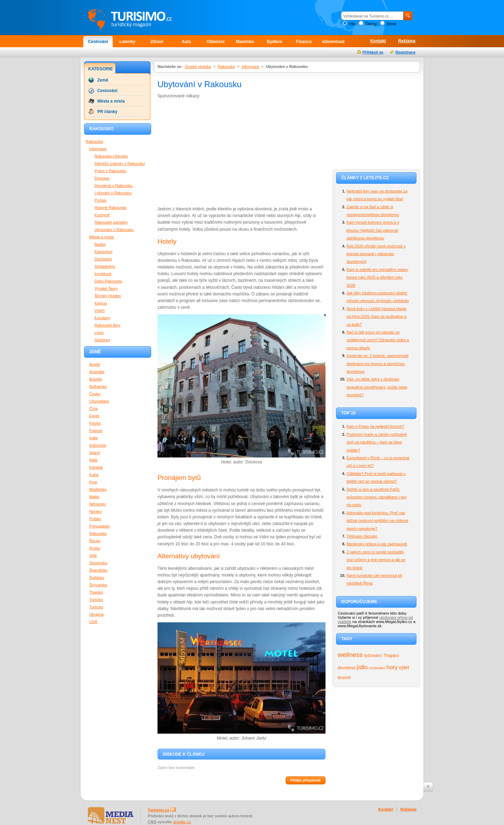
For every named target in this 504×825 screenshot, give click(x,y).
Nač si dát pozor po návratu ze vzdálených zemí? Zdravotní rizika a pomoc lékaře (378, 340)
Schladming (105, 266)
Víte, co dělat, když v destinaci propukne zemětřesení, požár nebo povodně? (377, 387)
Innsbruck (103, 274)
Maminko (245, 42)
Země (391, 24)
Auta (186, 42)
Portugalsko (100, 526)
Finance (304, 42)
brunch (344, 678)
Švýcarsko (98, 585)
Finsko (95, 423)
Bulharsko (98, 386)
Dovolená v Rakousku (114, 186)
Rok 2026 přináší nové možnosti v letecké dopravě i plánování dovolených (376, 254)
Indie (93, 438)
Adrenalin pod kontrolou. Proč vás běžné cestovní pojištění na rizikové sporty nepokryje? (377, 521)
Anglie (95, 364)
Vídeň (100, 310)
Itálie (93, 460)
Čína (93, 408)
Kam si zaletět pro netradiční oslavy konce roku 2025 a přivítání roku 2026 (377, 277)
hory (392, 667)
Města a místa (111, 101)
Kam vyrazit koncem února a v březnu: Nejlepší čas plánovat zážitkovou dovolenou (373, 230)
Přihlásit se (373, 52)
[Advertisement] (216, 152)
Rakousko (226, 67)
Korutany (102, 318)
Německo (97, 504)
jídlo (362, 667)
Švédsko (97, 578)
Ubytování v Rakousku (114, 230)
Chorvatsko (99, 401)
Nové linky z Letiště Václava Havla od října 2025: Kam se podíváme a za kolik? (376, 317)
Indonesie (98, 445)
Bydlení (274, 42)
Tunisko (96, 600)
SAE (93, 555)
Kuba (94, 475)
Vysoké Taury (106, 288)
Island (94, 453)
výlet (404, 667)
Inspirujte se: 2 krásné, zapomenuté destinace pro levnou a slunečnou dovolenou (377, 363)
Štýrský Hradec (108, 296)
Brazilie (96, 379)
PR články (107, 112)
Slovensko (98, 563)
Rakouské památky (111, 222)
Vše (352, 24)
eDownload (333, 42)
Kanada (96, 467)
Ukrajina (96, 614)
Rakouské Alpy (107, 325)
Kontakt (378, 41)
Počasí (100, 200)
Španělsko (98, 570)
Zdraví (157, 42)
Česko (95, 394)
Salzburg (102, 340)
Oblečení (216, 42)
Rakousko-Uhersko (111, 156)
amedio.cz (182, 822)
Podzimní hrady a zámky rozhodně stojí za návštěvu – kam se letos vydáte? (377, 442)
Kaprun (101, 303)
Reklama (407, 41)
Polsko (95, 519)
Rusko (95, 548)
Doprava (102, 178)
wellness (350, 655)
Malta (94, 497)
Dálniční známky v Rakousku (120, 163)
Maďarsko (98, 489)
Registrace (405, 52)
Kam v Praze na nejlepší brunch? (375, 426)
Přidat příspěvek (305, 780)
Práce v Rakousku (110, 171)
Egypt (94, 416)
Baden (100, 244)
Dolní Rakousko (108, 281)
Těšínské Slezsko (362, 536)
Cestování (98, 42)
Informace (251, 67)
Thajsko (391, 655)
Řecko (95, 541)
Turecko (96, 607)
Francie (96, 431)
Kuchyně (102, 215)
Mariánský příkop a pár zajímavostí (377, 544)
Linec (99, 333)
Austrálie (97, 372)
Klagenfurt (103, 252)
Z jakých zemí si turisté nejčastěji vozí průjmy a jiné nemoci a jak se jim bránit (376, 560)
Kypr (93, 482)
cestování (377, 668)
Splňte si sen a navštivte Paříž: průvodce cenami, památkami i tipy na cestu (377, 497)
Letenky (127, 42)
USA (93, 622)
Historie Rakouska (110, 208)
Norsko (95, 511)
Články (371, 24)
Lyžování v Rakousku (113, 193)
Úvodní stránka (198, 67)
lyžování (373, 655)
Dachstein (103, 259)
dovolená (346, 668)
